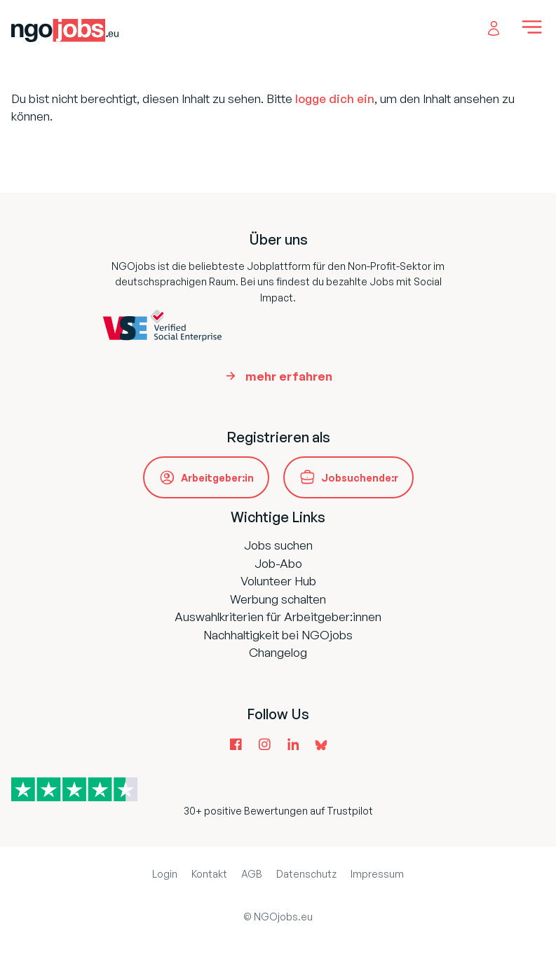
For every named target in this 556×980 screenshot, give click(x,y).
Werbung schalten (278, 599)
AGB (252, 874)
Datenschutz (306, 874)
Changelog (278, 652)
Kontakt (209, 874)
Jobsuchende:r (360, 478)
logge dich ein (335, 98)
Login (165, 874)
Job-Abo (278, 563)
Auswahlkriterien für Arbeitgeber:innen (278, 617)
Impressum (377, 874)
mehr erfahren (289, 376)
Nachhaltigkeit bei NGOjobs (278, 635)
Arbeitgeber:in (217, 478)
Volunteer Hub (278, 581)
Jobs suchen (278, 545)
